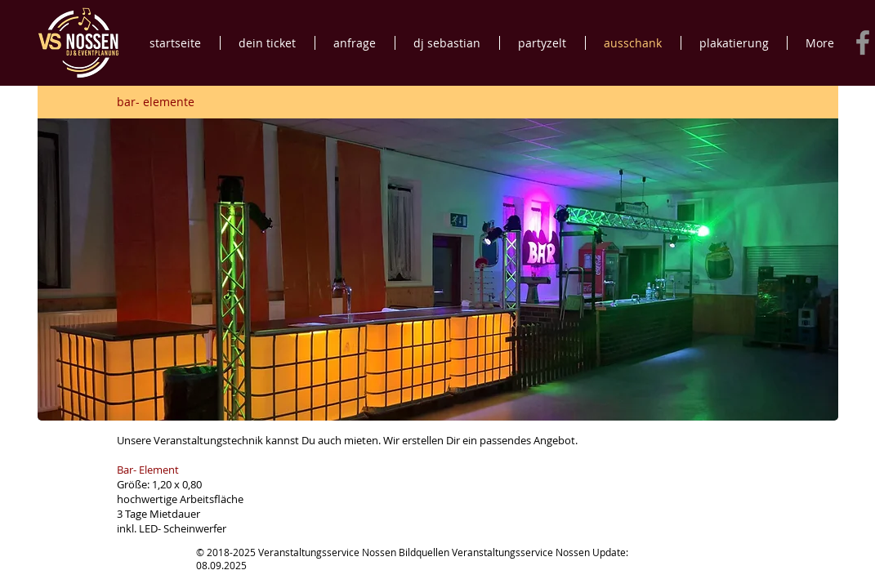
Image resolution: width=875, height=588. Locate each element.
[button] (438, 269)
